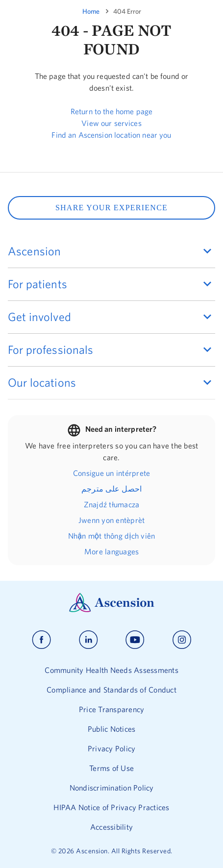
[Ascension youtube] (135, 640)
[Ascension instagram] (182, 640)
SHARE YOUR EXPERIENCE (111, 208)
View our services (111, 123)
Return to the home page (111, 111)
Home (91, 11)
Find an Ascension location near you (111, 135)
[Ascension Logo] (112, 610)
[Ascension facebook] (41, 640)
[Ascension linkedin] (88, 640)
